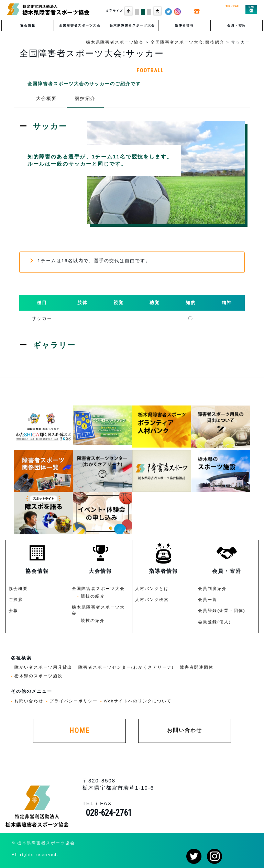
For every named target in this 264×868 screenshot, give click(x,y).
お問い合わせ (29, 701)
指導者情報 (184, 25)
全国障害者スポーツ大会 (80, 25)
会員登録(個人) (214, 622)
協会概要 (18, 588)
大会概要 (46, 98)
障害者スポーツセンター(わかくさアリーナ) (126, 667)
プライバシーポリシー (74, 701)
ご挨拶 (16, 599)
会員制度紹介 (212, 588)
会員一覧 (208, 599)
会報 (13, 610)
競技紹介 (85, 98)
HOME (80, 731)
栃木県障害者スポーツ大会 (132, 25)
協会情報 (28, 25)
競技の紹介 (93, 596)
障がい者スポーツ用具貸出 (43, 667)
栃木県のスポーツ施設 (38, 676)
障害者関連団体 (197, 667)
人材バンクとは (152, 588)
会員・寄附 (237, 25)
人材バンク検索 (152, 599)
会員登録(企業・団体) (222, 610)
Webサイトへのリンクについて (138, 701)
